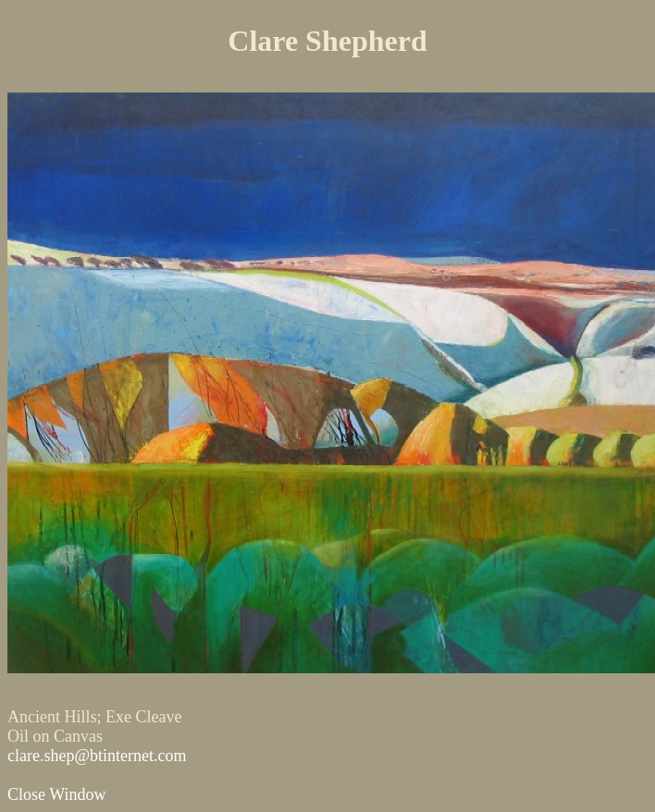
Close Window (56, 794)
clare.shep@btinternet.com (97, 756)
